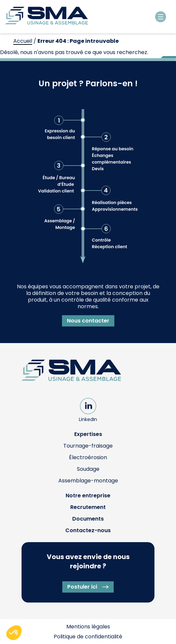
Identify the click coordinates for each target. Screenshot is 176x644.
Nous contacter (88, 321)
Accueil (23, 41)
